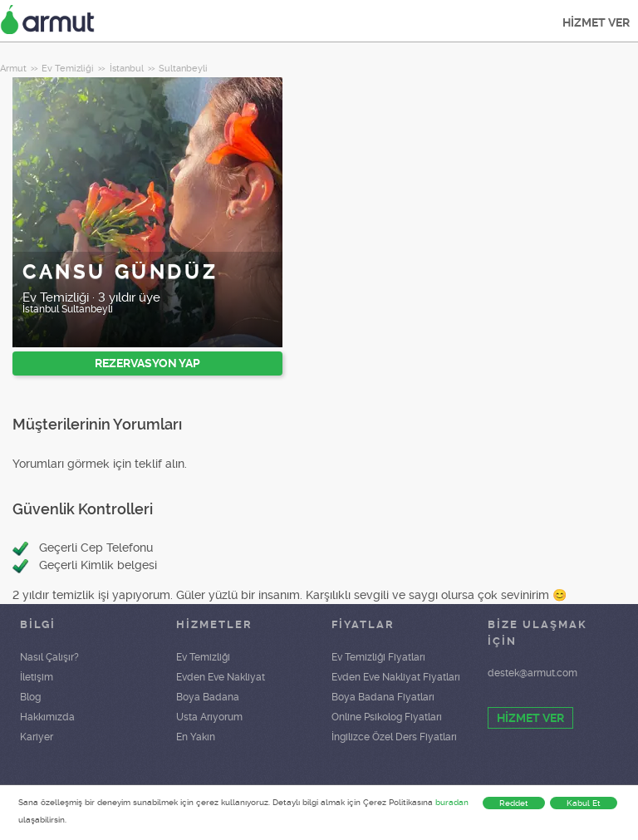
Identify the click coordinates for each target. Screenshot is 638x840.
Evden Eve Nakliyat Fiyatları (396, 677)
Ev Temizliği (203, 657)
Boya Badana (208, 697)
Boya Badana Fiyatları (383, 697)
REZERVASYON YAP (147, 363)
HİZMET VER (596, 22)
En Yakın (196, 737)
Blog (30, 697)
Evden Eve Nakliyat (221, 677)
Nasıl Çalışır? (49, 657)
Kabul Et (584, 803)
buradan (452, 802)
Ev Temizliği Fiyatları (378, 657)
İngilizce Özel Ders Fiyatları (394, 737)
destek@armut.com (532, 673)
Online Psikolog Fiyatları (387, 717)
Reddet (514, 803)
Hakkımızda (47, 717)
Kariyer (37, 737)
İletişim (37, 677)
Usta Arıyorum (209, 717)
